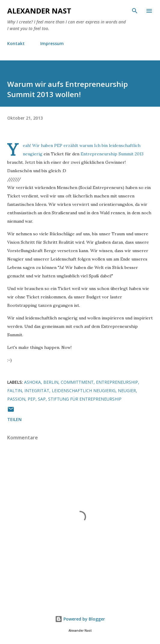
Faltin (15, 391)
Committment (77, 382)
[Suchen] (135, 11)
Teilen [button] (14, 419)
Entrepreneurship (117, 382)
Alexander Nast (39, 11)
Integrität (37, 391)
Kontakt (16, 43)
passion (16, 399)
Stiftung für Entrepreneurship (85, 399)
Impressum (52, 43)
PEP (58, 145)
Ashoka (32, 382)
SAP (42, 399)
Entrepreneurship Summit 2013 (112, 154)
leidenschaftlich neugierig (84, 391)
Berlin (51, 382)
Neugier (127, 391)
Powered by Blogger (80, 619)
